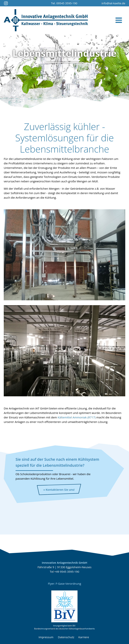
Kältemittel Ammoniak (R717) (77, 417)
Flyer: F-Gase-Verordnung (64, 584)
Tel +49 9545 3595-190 (64, 572)
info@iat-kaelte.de (113, 3)
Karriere (84, 637)
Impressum (46, 637)
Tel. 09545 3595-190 (64, 3)
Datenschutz (66, 637)
